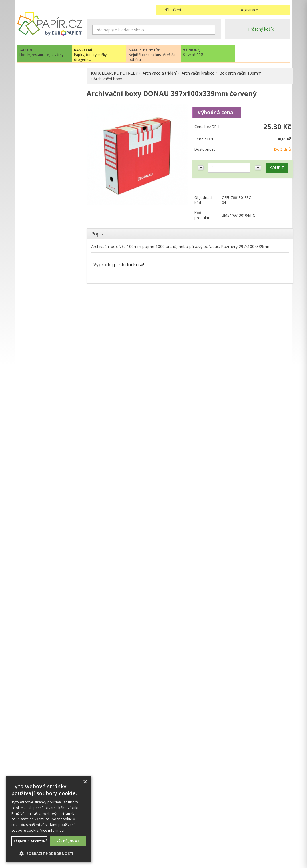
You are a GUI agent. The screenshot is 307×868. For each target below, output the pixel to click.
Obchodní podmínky (174, 825)
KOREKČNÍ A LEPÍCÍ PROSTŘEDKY (41, 325)
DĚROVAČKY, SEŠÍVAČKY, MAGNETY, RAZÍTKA (46, 295)
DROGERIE (33, 394)
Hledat (211, 30)
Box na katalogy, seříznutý (50, 153)
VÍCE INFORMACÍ (49, 643)
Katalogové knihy (44, 222)
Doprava (164, 830)
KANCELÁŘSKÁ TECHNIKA (47, 359)
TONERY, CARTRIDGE (43, 347)
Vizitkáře (36, 256)
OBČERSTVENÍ (36, 371)
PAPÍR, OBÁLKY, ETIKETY (47, 74)
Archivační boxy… (109, 79)
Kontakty (234, 825)
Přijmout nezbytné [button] (31, 841)
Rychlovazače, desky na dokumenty (50, 201)
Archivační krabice (198, 73)
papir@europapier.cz (50, 513)
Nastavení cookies (104, 836)
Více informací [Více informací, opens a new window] (52, 830)
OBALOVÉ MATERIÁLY (44, 283)
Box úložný (45, 165)
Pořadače (38, 105)
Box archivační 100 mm (58, 132)
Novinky (49, 530)
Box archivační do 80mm (57, 141)
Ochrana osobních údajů (109, 830)
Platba (162, 836)
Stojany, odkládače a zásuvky (48, 234)
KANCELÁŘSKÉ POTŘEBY (114, 73)
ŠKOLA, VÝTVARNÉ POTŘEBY (50, 418)
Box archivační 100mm (241, 73)
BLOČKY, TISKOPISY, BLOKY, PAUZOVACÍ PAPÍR (50, 310)
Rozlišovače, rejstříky (48, 213)
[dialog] (49, 819)
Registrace (249, 10)
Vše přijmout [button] (68, 841)
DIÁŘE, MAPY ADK (40, 337)
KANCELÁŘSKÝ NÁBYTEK (46, 406)
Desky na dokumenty (48, 174)
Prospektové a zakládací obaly (51, 186)
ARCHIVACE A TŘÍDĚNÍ (45, 96)
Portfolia (37, 114)
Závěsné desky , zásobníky (53, 265)
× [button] (85, 782)
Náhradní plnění (101, 825)
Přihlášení (172, 10)
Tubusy (35, 246)
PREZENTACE (36, 382)
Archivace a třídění (160, 73)
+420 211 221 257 (50, 501)
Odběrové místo (171, 842)
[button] (49, 853)
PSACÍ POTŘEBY (38, 274)
